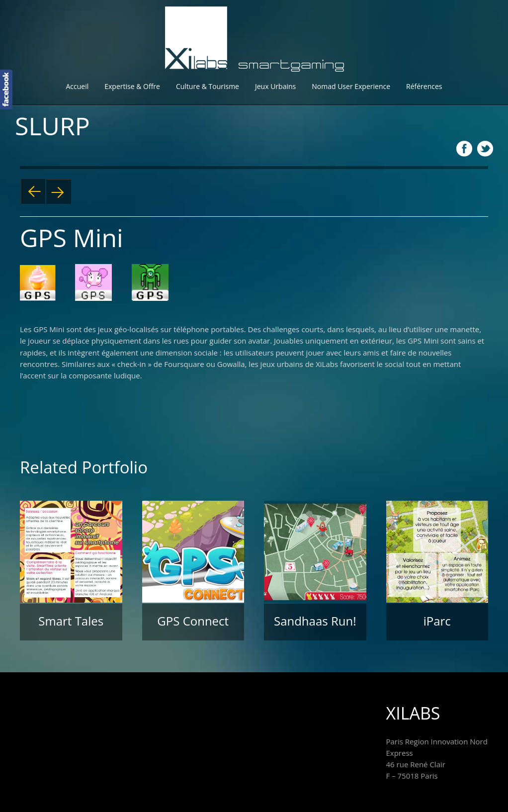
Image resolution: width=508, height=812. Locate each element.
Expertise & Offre (132, 86)
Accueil (77, 86)
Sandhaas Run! (315, 621)
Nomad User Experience (351, 86)
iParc (437, 621)
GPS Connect (193, 621)
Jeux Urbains (275, 86)
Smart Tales (71, 621)
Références (424, 86)
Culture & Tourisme (208, 86)
